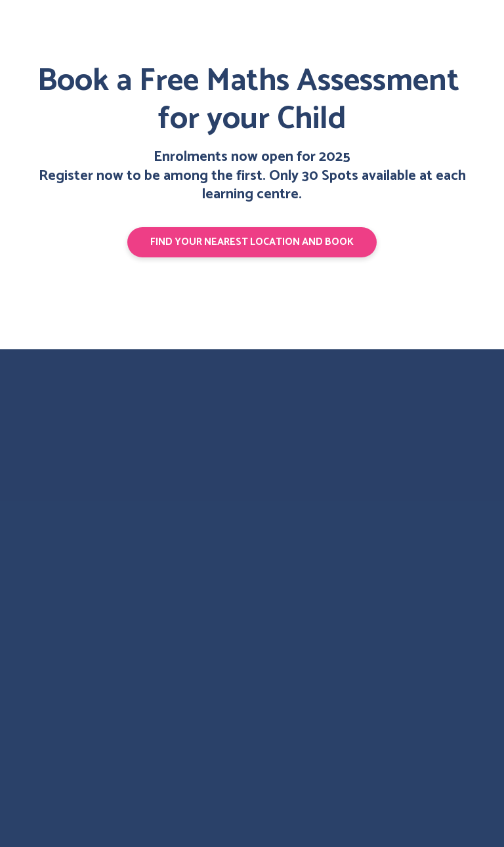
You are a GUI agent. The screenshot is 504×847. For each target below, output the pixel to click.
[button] (252, 242)
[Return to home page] (65, 428)
